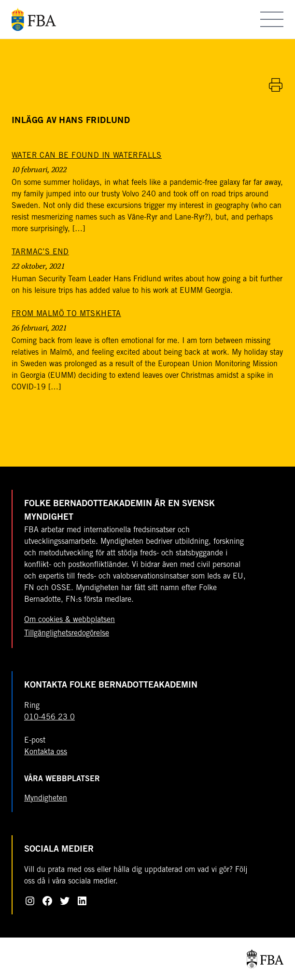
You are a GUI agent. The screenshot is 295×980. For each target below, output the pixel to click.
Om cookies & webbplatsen (70, 620)
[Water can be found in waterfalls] (87, 156)
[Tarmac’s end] (40, 252)
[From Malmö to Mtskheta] (66, 314)
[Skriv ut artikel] (276, 85)
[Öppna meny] (272, 19)
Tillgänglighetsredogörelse (67, 634)
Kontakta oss (46, 752)
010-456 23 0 (49, 718)
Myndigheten (46, 799)
